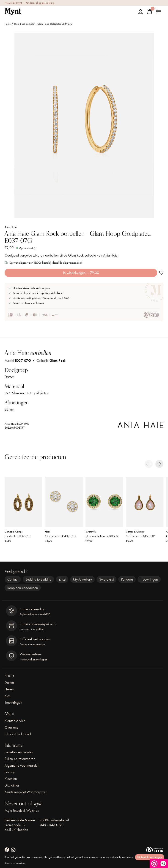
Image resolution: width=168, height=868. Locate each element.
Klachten (11, 779)
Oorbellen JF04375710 (60, 536)
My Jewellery (82, 579)
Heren (9, 689)
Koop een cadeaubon (23, 588)
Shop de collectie (45, 3)
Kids (8, 696)
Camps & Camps (14, 532)
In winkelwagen (81, 273)
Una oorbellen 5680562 (102, 536)
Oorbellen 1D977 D (18, 536)
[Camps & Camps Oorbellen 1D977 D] (23, 502)
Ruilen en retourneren (20, 759)
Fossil (48, 532)
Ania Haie (11, 227)
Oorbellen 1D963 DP (140, 536)
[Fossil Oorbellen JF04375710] (64, 502)
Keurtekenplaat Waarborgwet (25, 792)
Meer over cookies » (15, 863)
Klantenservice (15, 721)
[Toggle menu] (159, 12)
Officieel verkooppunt (32, 288)
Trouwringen (149, 579)
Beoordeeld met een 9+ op (38, 293)
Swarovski (91, 532)
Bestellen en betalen (19, 752)
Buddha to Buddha (38, 579)
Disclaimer (12, 785)
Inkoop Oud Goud (18, 734)
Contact (13, 579)
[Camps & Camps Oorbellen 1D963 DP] (145, 502)
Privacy (10, 772)
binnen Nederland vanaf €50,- (41, 298)
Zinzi (62, 579)
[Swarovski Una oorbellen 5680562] (104, 502)
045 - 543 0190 (52, 825)
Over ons (11, 727)
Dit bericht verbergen (150, 857)
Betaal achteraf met (28, 303)
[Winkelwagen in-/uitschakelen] (150, 12)
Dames (10, 683)
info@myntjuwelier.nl (54, 820)
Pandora (127, 579)
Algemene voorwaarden (22, 765)
